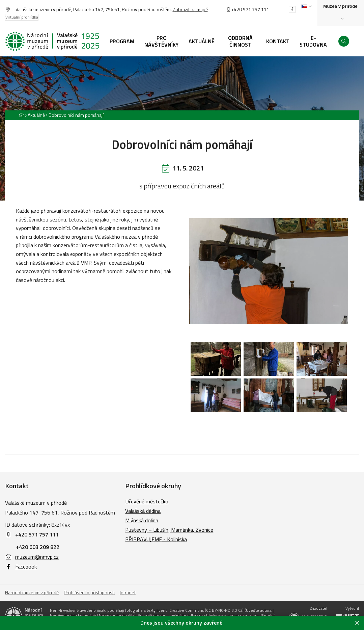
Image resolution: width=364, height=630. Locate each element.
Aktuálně (36, 115)
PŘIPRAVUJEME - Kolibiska (156, 539)
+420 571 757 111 (250, 9)
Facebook (21, 567)
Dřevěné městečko (147, 501)
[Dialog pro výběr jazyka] (306, 6)
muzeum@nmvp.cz (32, 557)
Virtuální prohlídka (22, 17)
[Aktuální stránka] (75, 115)
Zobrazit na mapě (190, 9)
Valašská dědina (143, 511)
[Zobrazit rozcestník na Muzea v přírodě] (340, 13)
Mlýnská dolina (142, 520)
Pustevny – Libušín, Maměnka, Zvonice (169, 530)
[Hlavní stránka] (21, 115)
